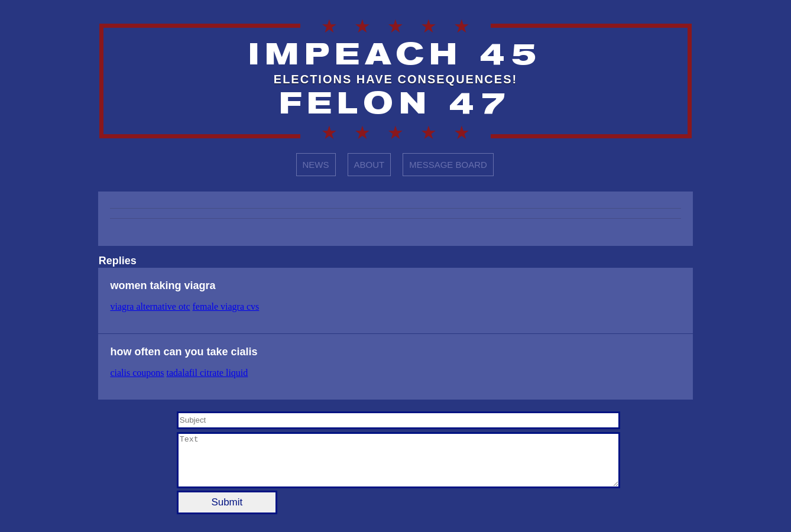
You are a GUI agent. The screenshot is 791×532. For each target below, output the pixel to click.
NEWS (316, 165)
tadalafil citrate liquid (208, 373)
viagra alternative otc (150, 306)
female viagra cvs (226, 306)
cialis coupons (137, 373)
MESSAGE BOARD (448, 165)
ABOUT (369, 165)
